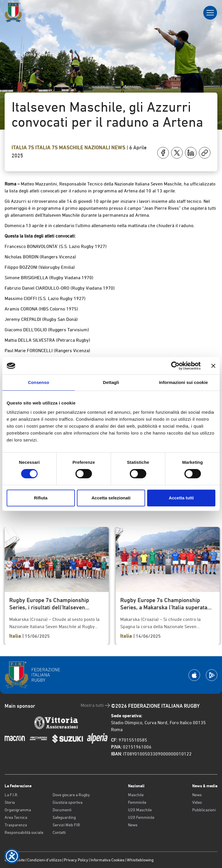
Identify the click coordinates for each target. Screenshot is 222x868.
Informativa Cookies (108, 860)
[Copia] (205, 153)
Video (197, 802)
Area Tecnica (16, 817)
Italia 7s (23, 148)
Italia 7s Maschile (60, 148)
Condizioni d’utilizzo (44, 860)
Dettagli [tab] (111, 382)
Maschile (136, 795)
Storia (10, 802)
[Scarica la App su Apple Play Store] (194, 675)
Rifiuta (41, 498)
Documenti (62, 810)
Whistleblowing (140, 860)
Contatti (59, 832)
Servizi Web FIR (66, 825)
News (119, 148)
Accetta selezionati (111, 498)
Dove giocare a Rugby (71, 795)
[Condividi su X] (177, 153)
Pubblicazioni (204, 810)
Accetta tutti (181, 498)
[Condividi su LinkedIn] (191, 153)
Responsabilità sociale (24, 832)
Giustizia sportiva (67, 802)
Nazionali (98, 148)
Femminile (137, 802)
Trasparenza (16, 825)
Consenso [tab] (39, 382)
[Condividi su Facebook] (163, 153)
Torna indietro (34, 54)
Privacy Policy (76, 860)
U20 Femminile (141, 817)
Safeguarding (64, 817)
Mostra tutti (96, 705)
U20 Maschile (140, 810)
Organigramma (18, 810)
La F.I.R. (11, 795)
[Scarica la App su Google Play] (212, 675)
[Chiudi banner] (213, 366)
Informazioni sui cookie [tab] (183, 382)
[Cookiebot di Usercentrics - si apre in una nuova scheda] (175, 366)
